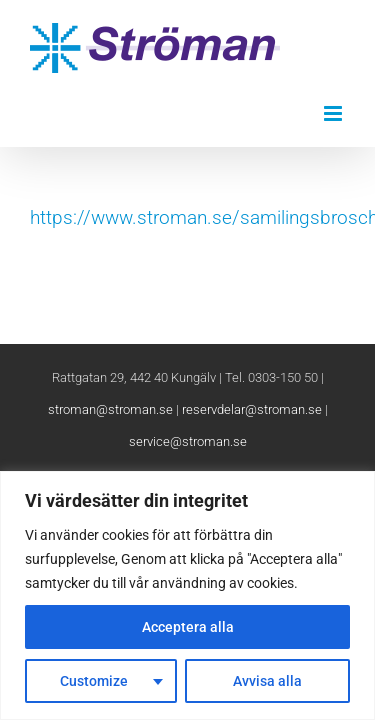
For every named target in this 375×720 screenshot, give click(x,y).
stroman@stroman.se (110, 459)
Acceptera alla (188, 627)
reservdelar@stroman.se (252, 459)
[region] (187, 595)
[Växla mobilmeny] (334, 113)
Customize (94, 681)
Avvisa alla (267, 681)
